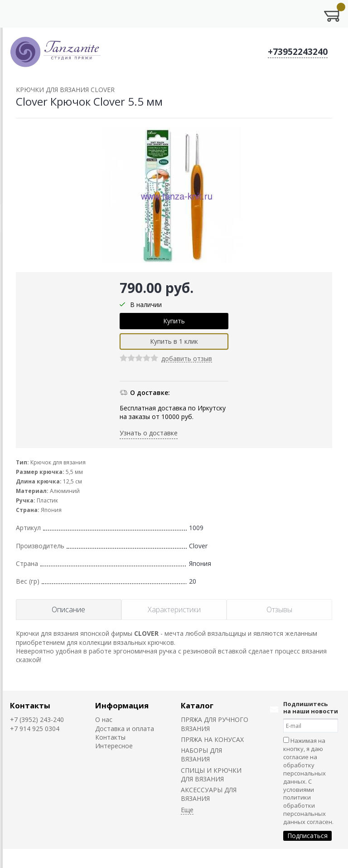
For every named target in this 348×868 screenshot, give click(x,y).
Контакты (30, 705)
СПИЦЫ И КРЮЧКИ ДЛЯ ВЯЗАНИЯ (211, 775)
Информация (122, 705)
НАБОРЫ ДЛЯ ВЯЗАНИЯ (201, 755)
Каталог (197, 705)
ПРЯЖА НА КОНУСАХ (212, 739)
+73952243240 (298, 52)
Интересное (114, 746)
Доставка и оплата (125, 729)
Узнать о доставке (149, 433)
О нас (104, 719)
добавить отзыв (187, 359)
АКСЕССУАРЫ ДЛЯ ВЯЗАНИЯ (209, 794)
